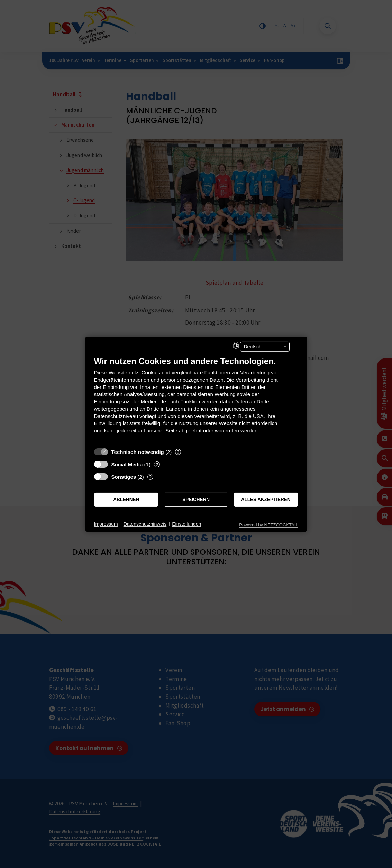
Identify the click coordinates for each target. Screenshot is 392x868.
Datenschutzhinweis (145, 524)
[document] (196, 400)
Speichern (196, 499)
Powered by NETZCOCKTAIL (268, 525)
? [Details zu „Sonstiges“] (150, 477)
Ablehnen (126, 499)
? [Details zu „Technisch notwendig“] (178, 452)
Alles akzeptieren (266, 499)
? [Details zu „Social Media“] (157, 464)
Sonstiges (124, 477)
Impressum (106, 524)
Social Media (127, 464)
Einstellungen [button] (186, 524)
